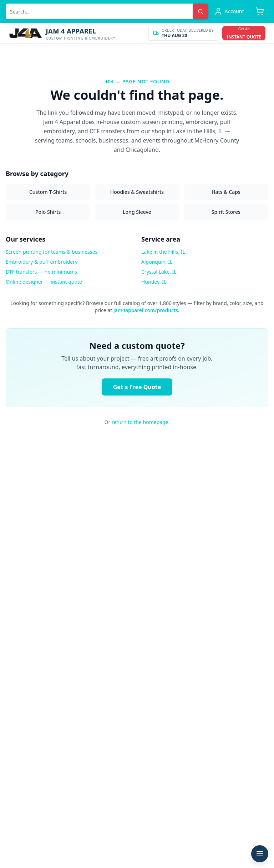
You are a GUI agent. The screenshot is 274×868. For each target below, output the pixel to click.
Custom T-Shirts (48, 192)
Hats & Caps (226, 192)
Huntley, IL (154, 282)
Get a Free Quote (137, 387)
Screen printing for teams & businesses (52, 252)
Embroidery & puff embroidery (42, 262)
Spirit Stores (226, 212)
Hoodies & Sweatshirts (137, 192)
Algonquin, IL (157, 262)
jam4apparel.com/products (146, 310)
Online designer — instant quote (44, 282)
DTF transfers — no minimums (41, 272)
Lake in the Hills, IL (163, 252)
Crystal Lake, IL (159, 272)
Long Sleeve (137, 212)
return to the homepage (140, 422)
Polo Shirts (48, 212)
